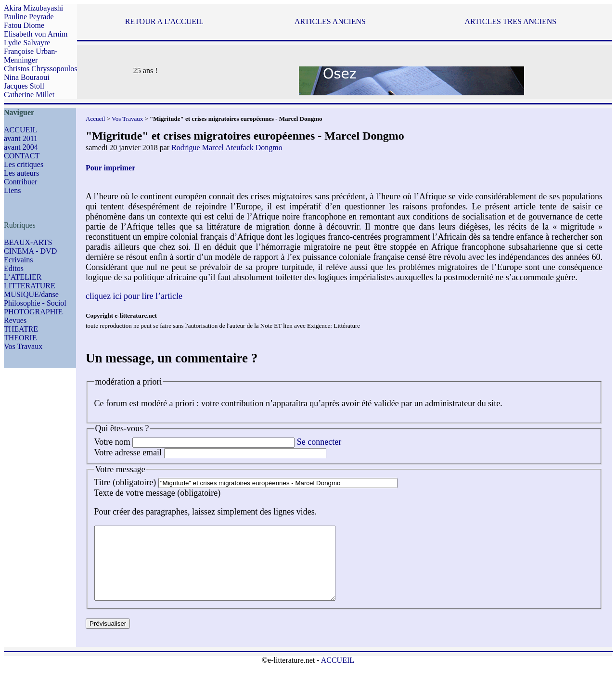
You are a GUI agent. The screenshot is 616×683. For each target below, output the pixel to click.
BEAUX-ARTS (28, 242)
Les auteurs (21, 173)
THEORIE (20, 338)
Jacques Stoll (24, 86)
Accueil (95, 119)
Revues (15, 320)
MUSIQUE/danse (31, 294)
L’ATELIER (23, 277)
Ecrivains (18, 260)
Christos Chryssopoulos (40, 69)
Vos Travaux (23, 346)
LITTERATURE (30, 286)
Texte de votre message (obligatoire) (158, 493)
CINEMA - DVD (30, 251)
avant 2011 (21, 138)
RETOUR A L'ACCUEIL (164, 21)
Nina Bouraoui (27, 77)
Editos (14, 268)
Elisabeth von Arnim (36, 34)
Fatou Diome (24, 25)
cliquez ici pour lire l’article (134, 296)
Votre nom (112, 442)
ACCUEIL (20, 130)
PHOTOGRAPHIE (33, 312)
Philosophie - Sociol (35, 303)
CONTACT (22, 156)
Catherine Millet (29, 95)
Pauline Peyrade (29, 17)
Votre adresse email (128, 452)
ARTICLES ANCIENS (330, 21)
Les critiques (24, 164)
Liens (13, 190)
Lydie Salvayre (27, 43)
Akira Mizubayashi (33, 8)
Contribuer (20, 182)
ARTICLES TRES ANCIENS (510, 21)
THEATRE (21, 329)
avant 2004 (21, 147)
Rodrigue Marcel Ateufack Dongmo (227, 148)
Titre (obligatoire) (125, 482)
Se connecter (319, 442)
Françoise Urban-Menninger (31, 56)
